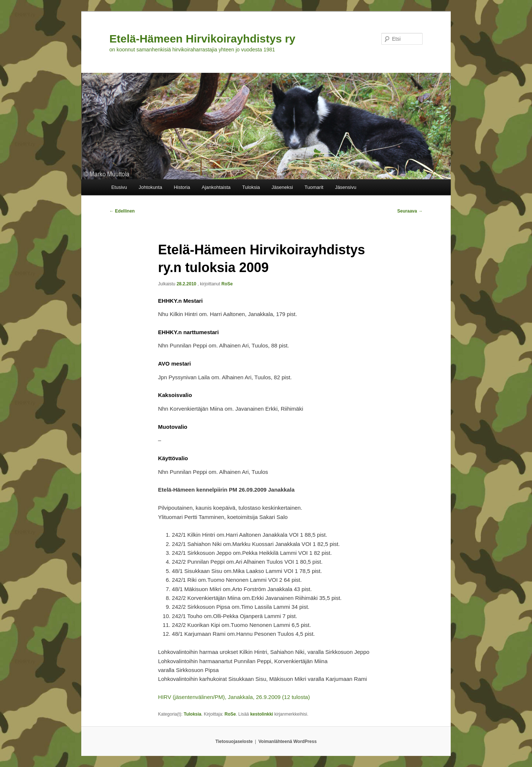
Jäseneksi (282, 187)
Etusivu (119, 187)
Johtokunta (150, 187)
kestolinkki (262, 714)
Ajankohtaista (216, 187)
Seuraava (410, 211)
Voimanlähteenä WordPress (288, 741)
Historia (182, 187)
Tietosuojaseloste (234, 741)
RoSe (227, 284)
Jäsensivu (346, 187)
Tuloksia (251, 187)
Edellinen (122, 211)
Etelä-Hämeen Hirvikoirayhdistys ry (202, 39)
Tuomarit (314, 187)
